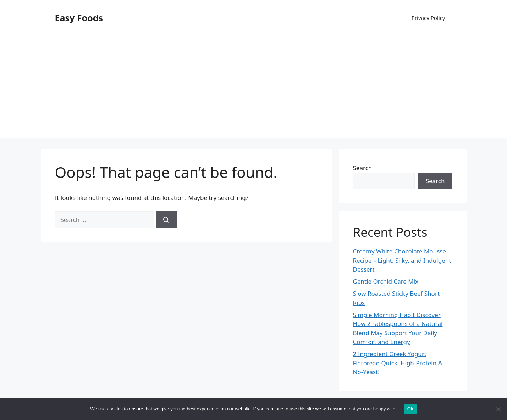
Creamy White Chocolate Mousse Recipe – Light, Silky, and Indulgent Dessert (402, 260)
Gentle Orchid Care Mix (386, 281)
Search (363, 168)
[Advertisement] (254, 89)
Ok (410, 409)
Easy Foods (79, 18)
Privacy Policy (428, 18)
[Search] (166, 220)
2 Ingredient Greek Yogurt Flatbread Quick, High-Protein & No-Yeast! (398, 363)
